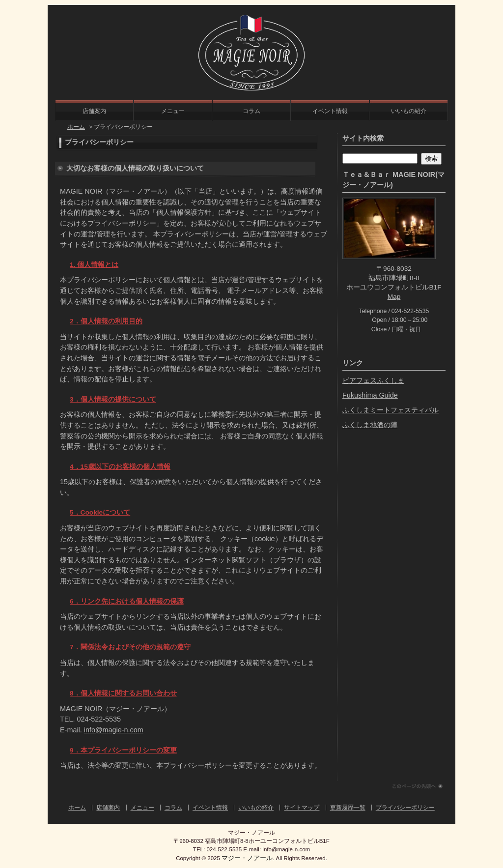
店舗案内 (94, 111)
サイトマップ (302, 808)
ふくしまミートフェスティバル (391, 410)
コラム (251, 111)
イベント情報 (330, 111)
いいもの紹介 (409, 111)
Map (394, 297)
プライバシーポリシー (405, 808)
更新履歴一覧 (348, 808)
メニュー (173, 111)
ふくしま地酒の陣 (370, 425)
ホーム (76, 127)
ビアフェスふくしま (373, 380)
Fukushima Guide (370, 395)
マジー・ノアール (247, 858)
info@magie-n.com (114, 730)
